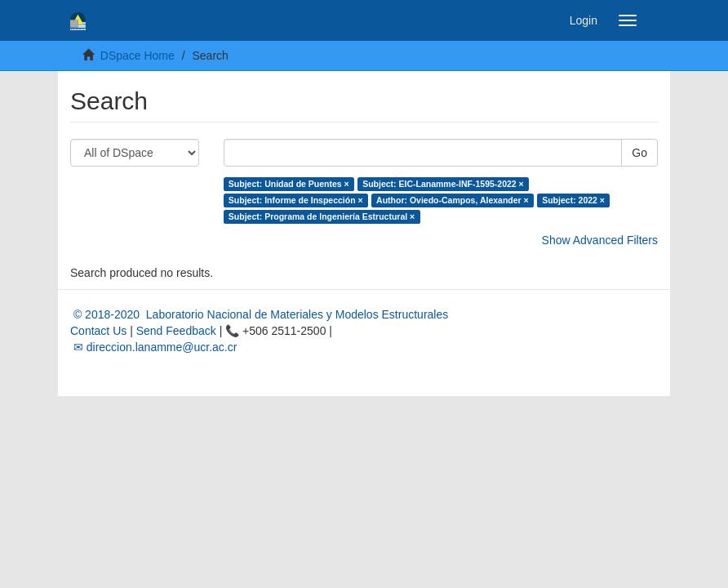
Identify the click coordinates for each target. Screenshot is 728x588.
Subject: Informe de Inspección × (296, 200)
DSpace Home (138, 56)
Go (639, 153)
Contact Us (98, 331)
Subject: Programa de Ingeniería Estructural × (322, 216)
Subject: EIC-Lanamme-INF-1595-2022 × (443, 184)
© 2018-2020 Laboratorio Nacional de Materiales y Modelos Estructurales (259, 314)
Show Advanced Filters (600, 240)
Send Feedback (176, 331)
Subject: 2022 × (573, 200)
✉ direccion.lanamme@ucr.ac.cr (153, 347)
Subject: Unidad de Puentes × (289, 184)
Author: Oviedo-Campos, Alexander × (453, 200)
